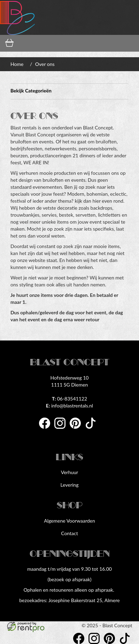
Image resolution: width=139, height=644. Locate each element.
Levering (70, 485)
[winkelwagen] (11, 43)
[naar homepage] (17, 17)
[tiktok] (93, 430)
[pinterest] (77, 430)
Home (17, 64)
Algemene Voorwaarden (69, 521)
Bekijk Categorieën (69, 91)
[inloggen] (40, 43)
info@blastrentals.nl (69, 406)
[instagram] (62, 430)
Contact (69, 533)
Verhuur (69, 472)
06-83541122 (69, 399)
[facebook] (47, 430)
